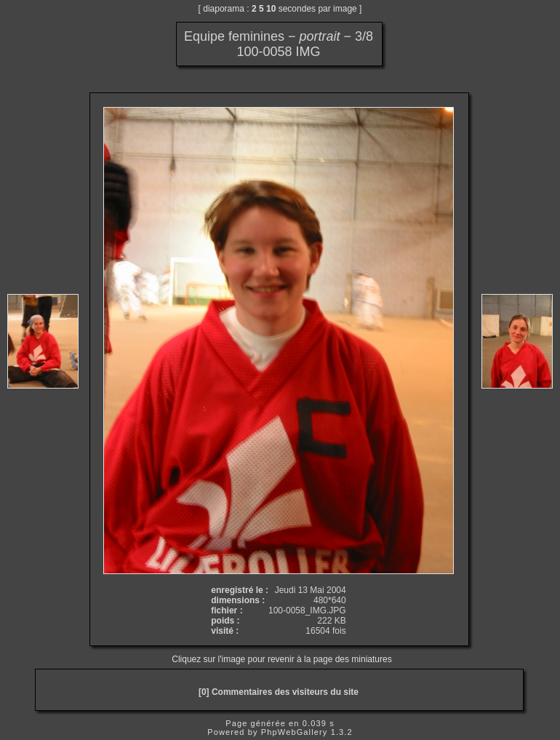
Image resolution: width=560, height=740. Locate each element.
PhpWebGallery (295, 732)
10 (271, 9)
